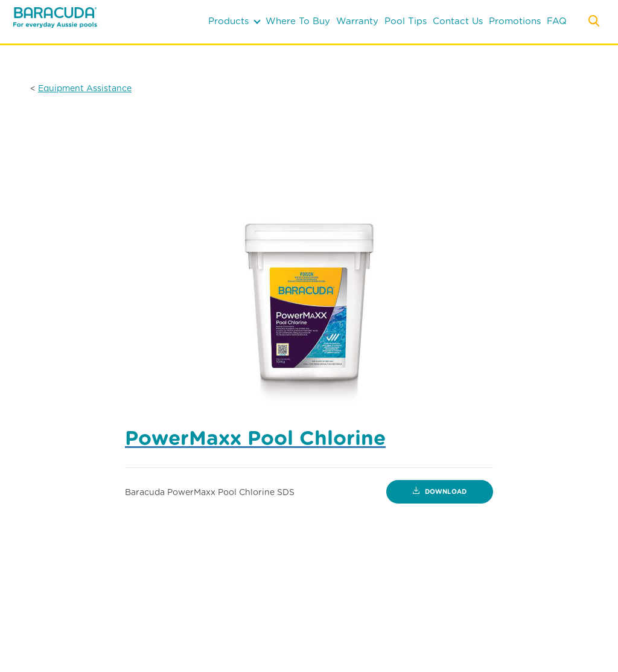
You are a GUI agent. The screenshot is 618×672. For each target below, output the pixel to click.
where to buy (298, 21)
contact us (458, 21)
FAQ (557, 21)
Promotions (515, 21)
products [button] (234, 21)
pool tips (406, 21)
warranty (357, 21)
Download (440, 492)
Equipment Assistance (85, 88)
